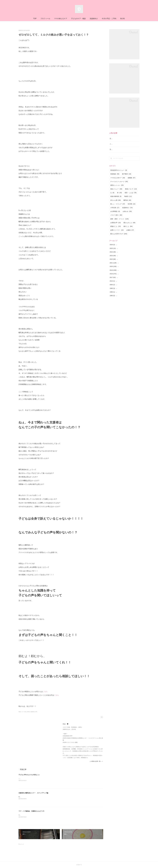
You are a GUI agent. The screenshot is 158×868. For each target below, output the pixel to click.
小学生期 (115, 210)
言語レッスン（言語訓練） (118, 152)
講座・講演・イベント (119, 221)
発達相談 (115, 177)
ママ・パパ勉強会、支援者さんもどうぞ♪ (32, 811)
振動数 (132, 180)
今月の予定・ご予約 (109, 19)
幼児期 (132, 206)
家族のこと (116, 229)
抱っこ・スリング (118, 206)
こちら (45, 691)
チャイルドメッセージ (119, 184)
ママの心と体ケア (118, 180)
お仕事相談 (115, 214)
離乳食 (127, 203)
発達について (131, 191)
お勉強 (130, 233)
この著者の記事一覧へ (96, 761)
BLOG (123, 19)
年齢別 (128, 199)
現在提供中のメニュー (119, 173)
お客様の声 (116, 225)
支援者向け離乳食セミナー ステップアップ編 (33, 793)
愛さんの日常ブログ (119, 236)
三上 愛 (65, 724)
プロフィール (45, 19)
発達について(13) (22, 712)
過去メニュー (116, 191)
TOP (35, 19)
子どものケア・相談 (78, 19)
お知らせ (127, 214)
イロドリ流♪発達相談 (116, 146)
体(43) (28, 712)
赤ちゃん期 (116, 203)
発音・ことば (131, 195)
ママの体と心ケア (61, 19)
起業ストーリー (117, 233)
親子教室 (127, 177)
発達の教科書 (116, 199)
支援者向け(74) (34, 712)
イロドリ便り (116, 218)
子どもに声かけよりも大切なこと (29, 775)
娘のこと (128, 229)
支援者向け (94, 19)
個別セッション (117, 188)
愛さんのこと (129, 225)
